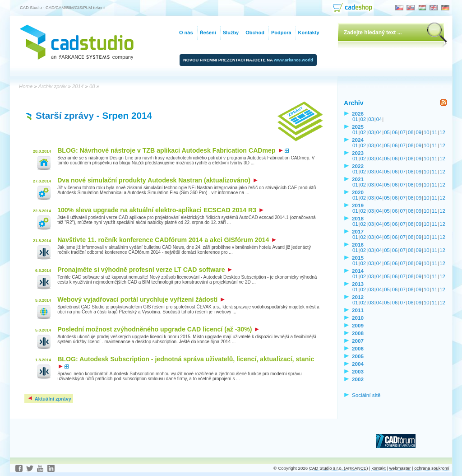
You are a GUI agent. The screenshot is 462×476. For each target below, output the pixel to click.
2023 (358, 153)
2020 (358, 192)
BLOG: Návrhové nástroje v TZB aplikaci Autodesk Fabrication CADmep (170, 150)
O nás (186, 33)
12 (442, 132)
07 (403, 132)
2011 (358, 310)
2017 (358, 231)
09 (419, 132)
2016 (358, 245)
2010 (358, 318)
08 (411, 132)
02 (363, 119)
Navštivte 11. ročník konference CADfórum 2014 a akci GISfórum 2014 (167, 240)
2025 (358, 127)
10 (427, 132)
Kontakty (309, 33)
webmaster (400, 468)
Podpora (281, 33)
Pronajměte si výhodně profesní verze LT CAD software (145, 270)
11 (435, 132)
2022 (358, 166)
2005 (358, 356)
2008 (358, 333)
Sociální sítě (366, 395)
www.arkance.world (293, 60)
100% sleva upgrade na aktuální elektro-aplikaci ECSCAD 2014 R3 (160, 210)
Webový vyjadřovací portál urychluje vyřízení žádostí (141, 299)
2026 (358, 114)
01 (355, 119)
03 (371, 119)
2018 (358, 218)
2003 (358, 371)
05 (387, 132)
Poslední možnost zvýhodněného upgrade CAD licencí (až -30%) (158, 329)
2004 (358, 364)
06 (395, 132)
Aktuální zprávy (49, 399)
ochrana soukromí (432, 468)
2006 (358, 348)
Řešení (208, 33)
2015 (358, 258)
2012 (358, 297)
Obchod (255, 33)
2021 (358, 179)
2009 (358, 325)
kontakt (378, 468)
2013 (358, 284)
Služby (231, 33)
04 (379, 119)
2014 (358, 271)
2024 (358, 140)
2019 (358, 205)
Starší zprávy (65, 115)
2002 (358, 379)
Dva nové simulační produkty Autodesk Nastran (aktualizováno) (157, 180)
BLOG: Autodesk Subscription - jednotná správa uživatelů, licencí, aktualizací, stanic (186, 362)
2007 (358, 341)
